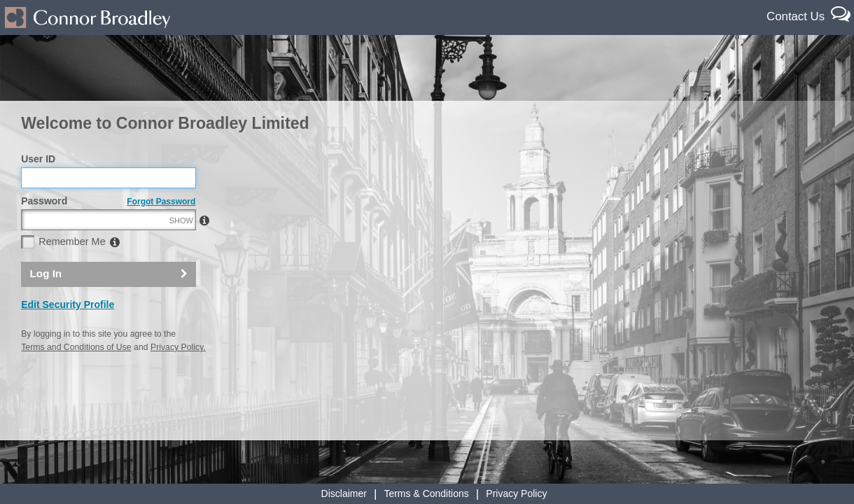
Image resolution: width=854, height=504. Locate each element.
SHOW (181, 251)
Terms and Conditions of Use (76, 377)
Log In (46, 304)
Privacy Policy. (178, 377)
